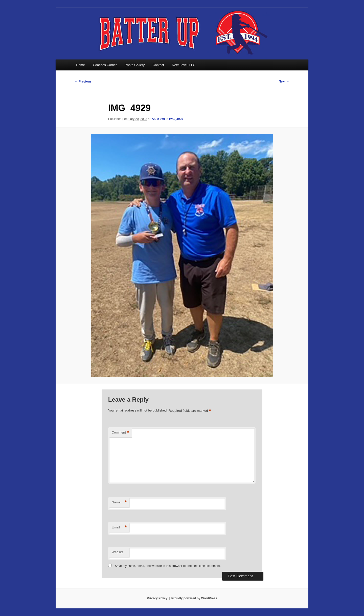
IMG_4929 (176, 119)
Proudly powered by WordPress (194, 598)
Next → (284, 81)
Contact (158, 65)
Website (118, 552)
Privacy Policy (157, 598)
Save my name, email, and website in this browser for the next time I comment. (168, 566)
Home (81, 65)
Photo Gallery (135, 65)
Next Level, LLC (184, 65)
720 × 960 (158, 119)
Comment (120, 433)
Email (119, 528)
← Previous (83, 81)
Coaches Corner (105, 65)
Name (119, 502)
